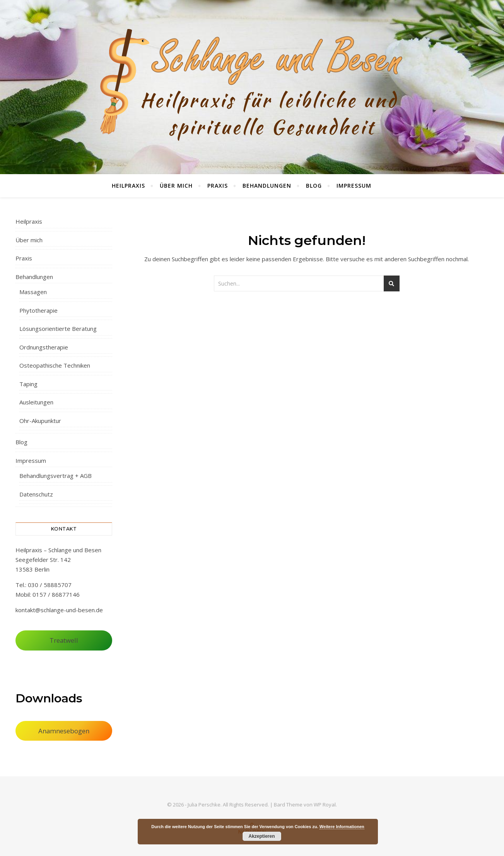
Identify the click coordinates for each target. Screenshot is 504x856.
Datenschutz (36, 494)
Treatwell (64, 640)
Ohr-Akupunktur (40, 421)
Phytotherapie (38, 310)
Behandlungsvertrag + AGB (56, 476)
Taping (28, 384)
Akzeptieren (261, 836)
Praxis (218, 186)
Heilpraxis (128, 186)
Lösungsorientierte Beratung (58, 329)
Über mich (176, 186)
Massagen (33, 292)
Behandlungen (267, 186)
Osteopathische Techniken (55, 365)
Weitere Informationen (342, 827)
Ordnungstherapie (44, 347)
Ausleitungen (36, 402)
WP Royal (325, 805)
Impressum (354, 186)
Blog (314, 186)
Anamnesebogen (64, 731)
